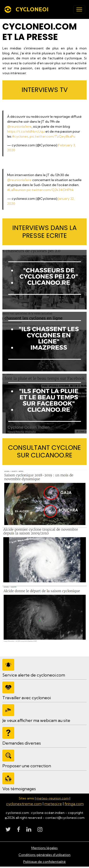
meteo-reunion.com (53, 798)
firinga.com (74, 804)
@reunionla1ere (19, 126)
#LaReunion (16, 190)
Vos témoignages (19, 789)
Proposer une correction (27, 766)
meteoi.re (53, 804)
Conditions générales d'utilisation (44, 855)
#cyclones (20, 136)
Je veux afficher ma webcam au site (36, 720)
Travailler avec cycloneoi (27, 698)
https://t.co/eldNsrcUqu (26, 131)
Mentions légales (44, 848)
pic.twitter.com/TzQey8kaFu (52, 136)
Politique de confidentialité (44, 862)
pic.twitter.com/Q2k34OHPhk (50, 190)
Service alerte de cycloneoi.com (34, 675)
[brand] (27, 9)
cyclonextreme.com (24, 804)
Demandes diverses (22, 743)
